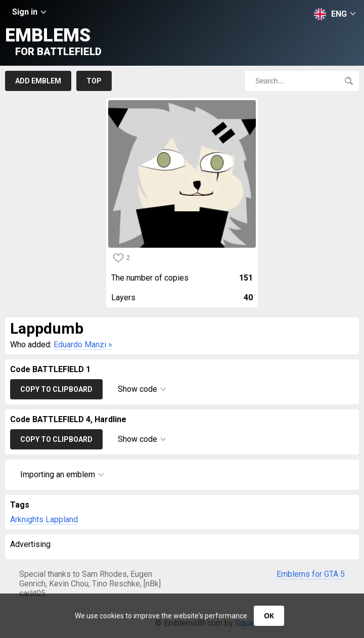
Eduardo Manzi (80, 345)
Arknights (27, 519)
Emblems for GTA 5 (311, 574)
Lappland (62, 519)
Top (94, 81)
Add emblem (38, 81)
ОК (269, 616)
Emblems (53, 41)
